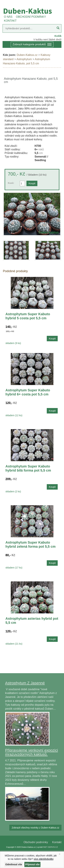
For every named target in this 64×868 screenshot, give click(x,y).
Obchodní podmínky (36, 842)
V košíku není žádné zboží (47, 40)
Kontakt (57, 842)
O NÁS (8, 17)
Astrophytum (24, 59)
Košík (58, 36)
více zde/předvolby (44, 859)
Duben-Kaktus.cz (27, 55)
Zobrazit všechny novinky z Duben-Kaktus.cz (35, 828)
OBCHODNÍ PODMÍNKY (31, 17)
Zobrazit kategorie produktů (32, 45)
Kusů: (11, 183)
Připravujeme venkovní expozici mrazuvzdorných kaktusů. (31, 752)
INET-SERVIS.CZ (51, 847)
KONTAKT (10, 21)
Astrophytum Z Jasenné (25, 683)
